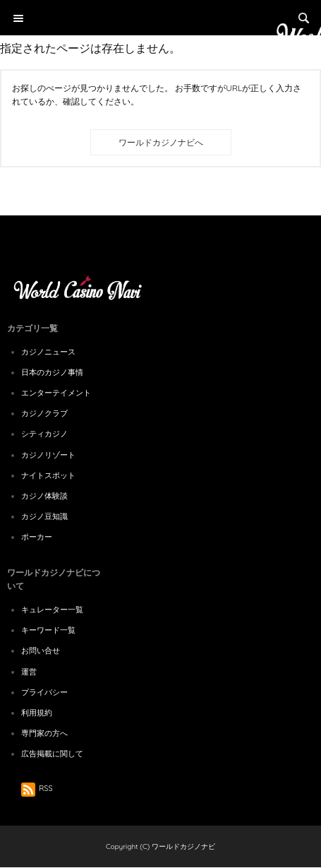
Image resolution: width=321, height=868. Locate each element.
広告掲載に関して (52, 754)
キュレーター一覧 (52, 610)
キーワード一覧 (48, 630)
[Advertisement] (160, 141)
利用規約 (37, 713)
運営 (29, 672)
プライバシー (44, 692)
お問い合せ (41, 650)
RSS (37, 788)
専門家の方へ (44, 733)
